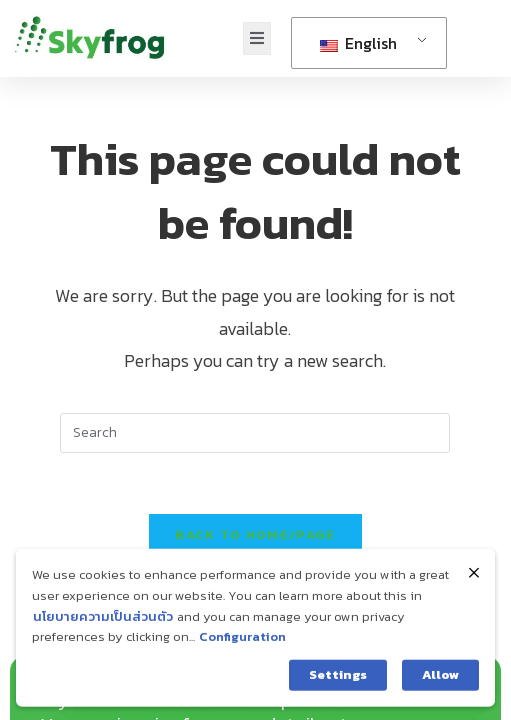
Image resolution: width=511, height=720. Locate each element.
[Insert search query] (255, 433)
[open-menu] (257, 38)
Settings (338, 682)
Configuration (242, 644)
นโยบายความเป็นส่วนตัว (103, 623)
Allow (440, 682)
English (358, 43)
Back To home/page (255, 534)
